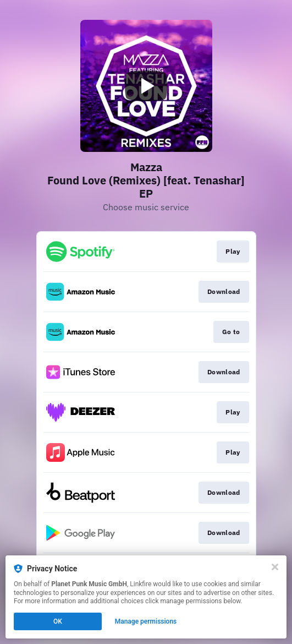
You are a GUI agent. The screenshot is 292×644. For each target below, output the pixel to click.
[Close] (275, 567)
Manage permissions (146, 621)
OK (58, 621)
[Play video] (146, 86)
